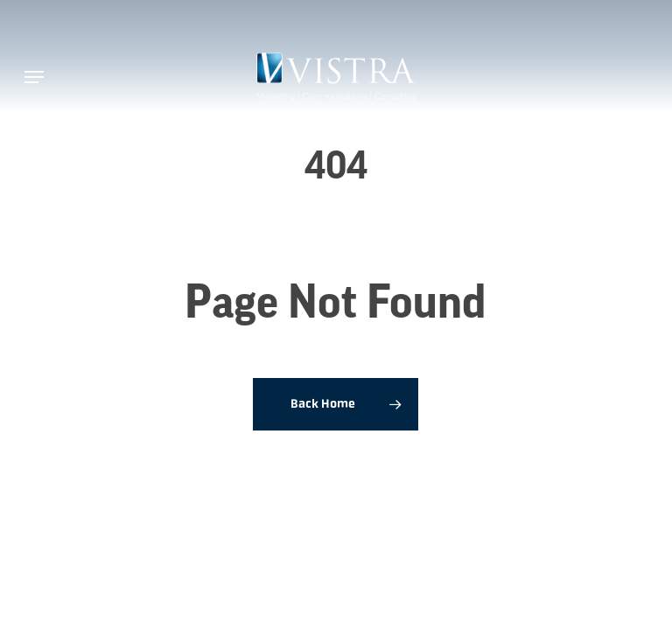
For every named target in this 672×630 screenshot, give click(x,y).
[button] (34, 77)
